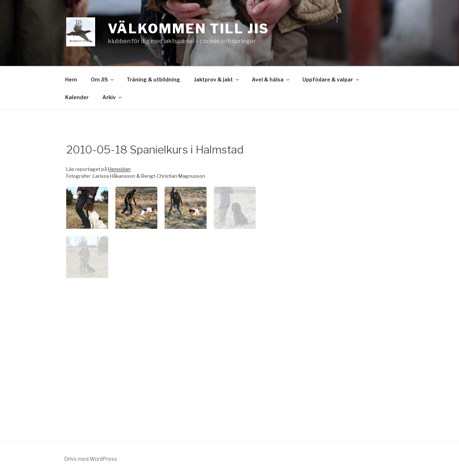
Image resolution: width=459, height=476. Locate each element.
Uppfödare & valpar (331, 79)
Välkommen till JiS (189, 29)
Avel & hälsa (271, 79)
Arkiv (112, 97)
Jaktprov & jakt (217, 79)
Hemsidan (119, 169)
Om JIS (103, 79)
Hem (71, 79)
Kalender (77, 97)
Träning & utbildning (153, 79)
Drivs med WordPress (91, 459)
